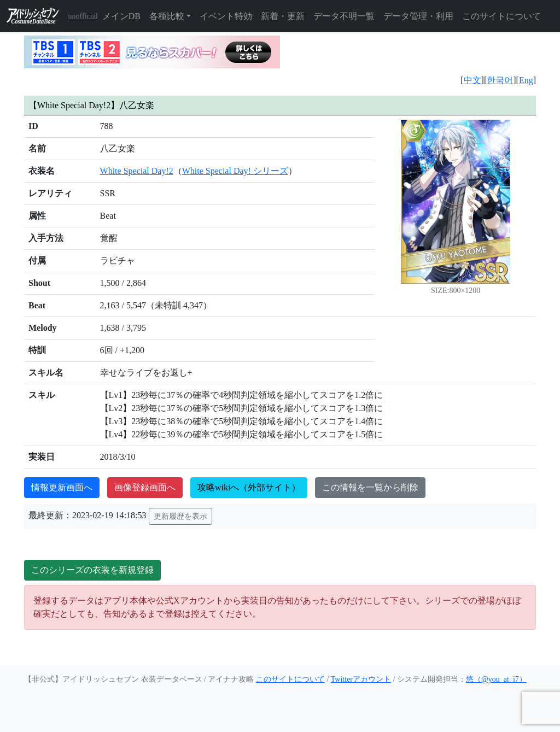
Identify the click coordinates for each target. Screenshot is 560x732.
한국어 (500, 80)
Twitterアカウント (361, 679)
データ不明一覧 (344, 16)
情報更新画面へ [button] (62, 487)
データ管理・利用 (418, 16)
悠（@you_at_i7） (496, 679)
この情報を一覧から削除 (370, 487)
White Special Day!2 (137, 171)
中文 (472, 80)
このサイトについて (501, 16)
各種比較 (167, 16)
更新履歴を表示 (180, 516)
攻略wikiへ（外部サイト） (249, 487)
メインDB (121, 16)
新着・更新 (283, 16)
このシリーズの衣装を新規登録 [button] (92, 570)
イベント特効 (226, 16)
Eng (526, 80)
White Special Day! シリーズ (235, 171)
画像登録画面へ (145, 487)
